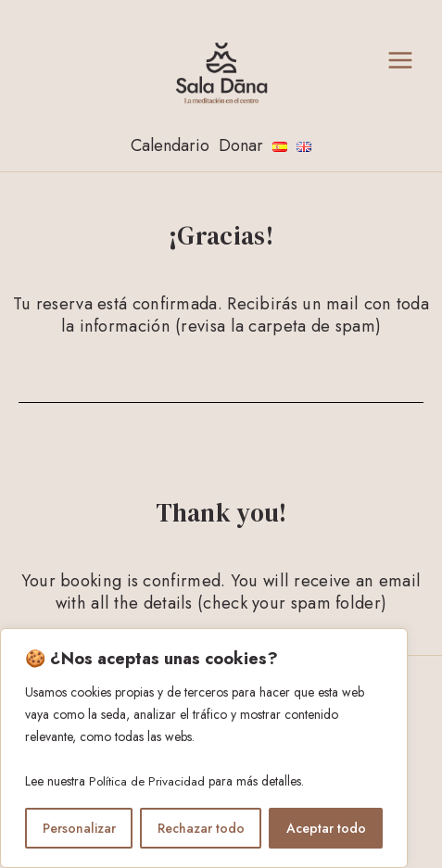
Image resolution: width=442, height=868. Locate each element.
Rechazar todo (201, 828)
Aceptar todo (326, 828)
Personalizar (79, 828)
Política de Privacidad (148, 782)
